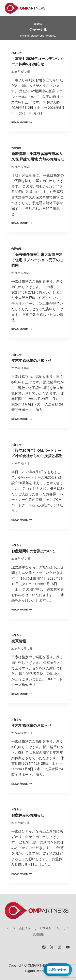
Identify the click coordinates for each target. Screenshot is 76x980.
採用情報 (38, 934)
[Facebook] (44, 947)
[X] (52, 947)
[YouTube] (68, 947)
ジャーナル (62, 928)
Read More (22, 122)
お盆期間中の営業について (33, 551)
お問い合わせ (58, 970)
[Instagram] (60, 947)
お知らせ (16, 53)
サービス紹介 (43, 928)
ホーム (11, 928)
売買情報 (16, 148)
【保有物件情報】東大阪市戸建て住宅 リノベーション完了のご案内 (37, 260)
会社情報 (25, 928)
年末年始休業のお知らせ (31, 361)
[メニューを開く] (67, 8)
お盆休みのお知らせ (28, 815)
